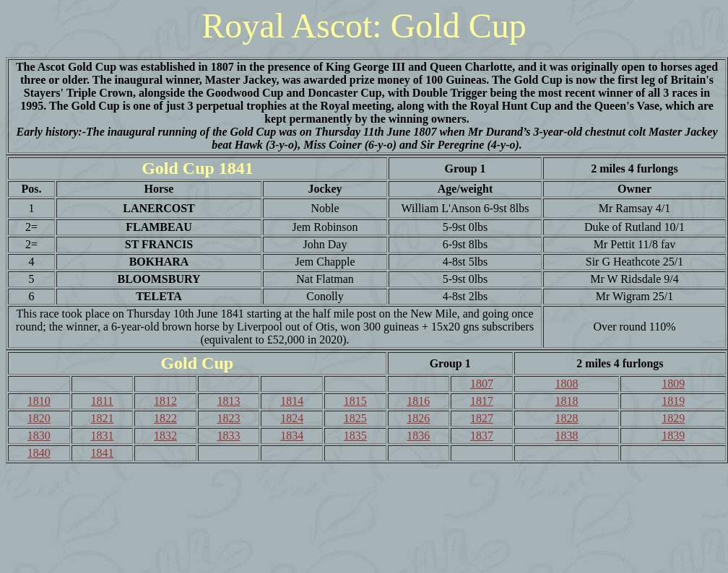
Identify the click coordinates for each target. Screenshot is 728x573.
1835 (355, 436)
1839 (673, 436)
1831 (102, 436)
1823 (229, 418)
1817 (482, 401)
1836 (418, 436)
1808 (567, 384)
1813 (229, 401)
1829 (673, 418)
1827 (482, 418)
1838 (567, 436)
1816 (418, 401)
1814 (292, 401)
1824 (292, 418)
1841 (102, 453)
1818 (567, 401)
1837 (482, 436)
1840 (39, 453)
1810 (39, 401)
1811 (102, 401)
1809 (673, 384)
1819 (673, 401)
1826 (418, 418)
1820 (39, 418)
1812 (165, 401)
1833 (229, 436)
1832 (165, 436)
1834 (292, 436)
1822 (165, 418)
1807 (482, 384)
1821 (102, 418)
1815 (355, 401)
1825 (355, 418)
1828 (567, 418)
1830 (39, 436)
